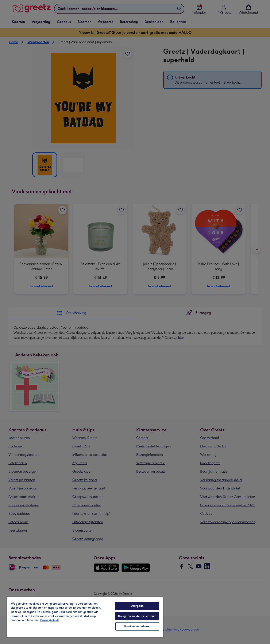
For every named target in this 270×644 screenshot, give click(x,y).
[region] (85, 617)
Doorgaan (137, 606)
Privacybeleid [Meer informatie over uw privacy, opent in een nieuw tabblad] (49, 620)
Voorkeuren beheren (137, 626)
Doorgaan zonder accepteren (137, 616)
